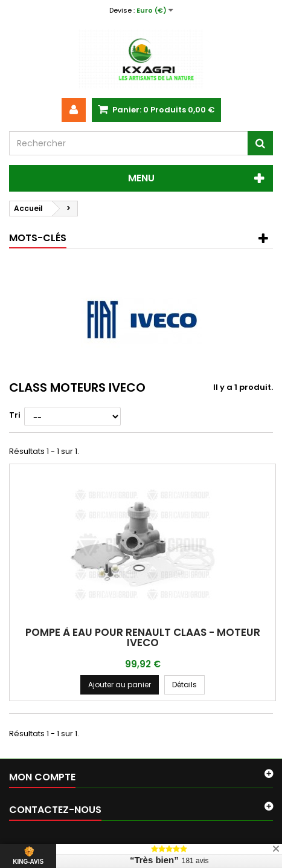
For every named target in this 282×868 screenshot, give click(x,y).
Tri (15, 415)
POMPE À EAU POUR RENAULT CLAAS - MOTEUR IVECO (143, 637)
